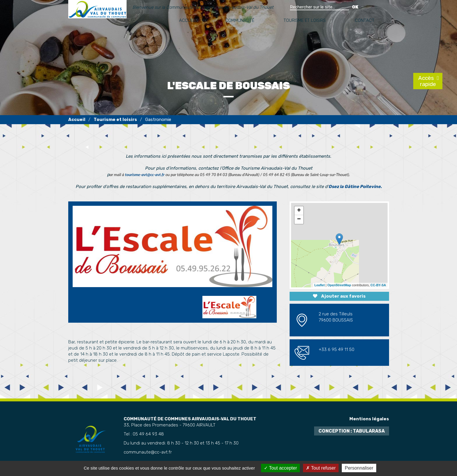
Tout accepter (280, 468)
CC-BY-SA (378, 285)
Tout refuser (321, 468)
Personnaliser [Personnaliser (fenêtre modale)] (359, 468)
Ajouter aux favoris (339, 296)
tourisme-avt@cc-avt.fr (145, 174)
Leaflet (319, 285)
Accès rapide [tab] (427, 81)
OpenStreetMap (339, 285)
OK (355, 7)
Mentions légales (369, 419)
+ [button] (299, 211)
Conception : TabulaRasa (352, 431)
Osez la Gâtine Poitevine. (355, 187)
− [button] (299, 219)
